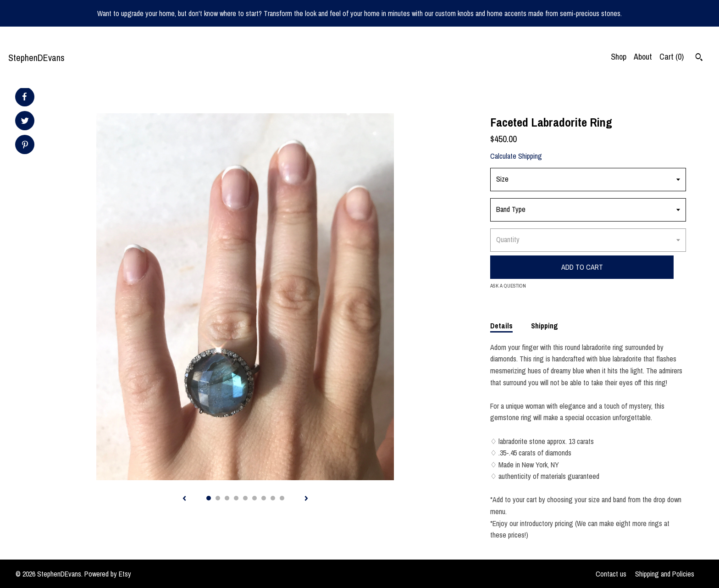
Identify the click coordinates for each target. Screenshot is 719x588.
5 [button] (245, 498)
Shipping (545, 326)
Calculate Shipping (516, 156)
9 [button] (282, 498)
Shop (619, 57)
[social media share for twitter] (25, 122)
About (643, 57)
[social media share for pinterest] (25, 146)
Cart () (672, 57)
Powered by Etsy (108, 574)
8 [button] (273, 498)
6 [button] (254, 498)
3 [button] (227, 498)
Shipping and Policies (665, 574)
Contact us (611, 574)
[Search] (699, 58)
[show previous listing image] (184, 499)
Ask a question (508, 286)
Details (501, 326)
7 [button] (264, 498)
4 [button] (236, 498)
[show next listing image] (306, 499)
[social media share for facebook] (24, 97)
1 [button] (209, 498)
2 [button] (218, 498)
